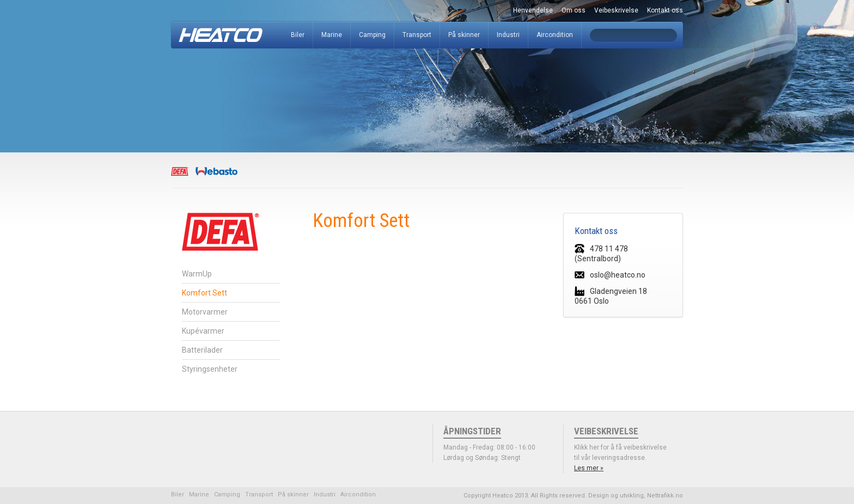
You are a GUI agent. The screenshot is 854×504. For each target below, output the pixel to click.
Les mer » (589, 468)
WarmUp (197, 274)
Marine (332, 35)
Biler (298, 35)
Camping (372, 35)
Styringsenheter (210, 369)
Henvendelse (533, 10)
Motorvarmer (205, 312)
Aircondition (555, 35)
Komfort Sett (205, 293)
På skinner (464, 35)
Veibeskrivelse (616, 10)
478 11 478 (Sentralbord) (601, 254)
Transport (417, 35)
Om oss (574, 10)
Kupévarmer (203, 331)
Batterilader (202, 350)
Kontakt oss (665, 10)
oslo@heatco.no (610, 275)
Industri (508, 35)
